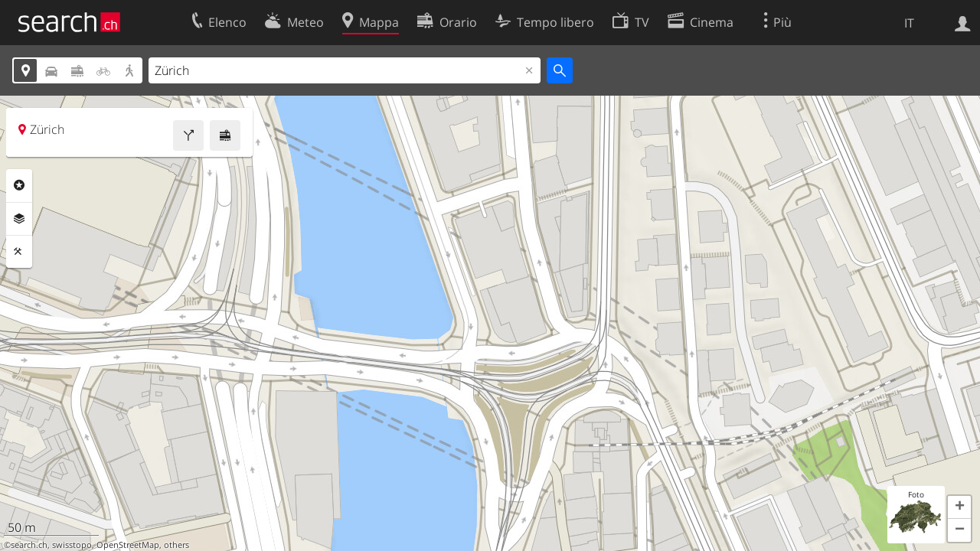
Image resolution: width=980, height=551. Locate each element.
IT (909, 23)
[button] (959, 507)
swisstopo (72, 545)
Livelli (19, 219)
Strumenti (19, 252)
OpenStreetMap (128, 545)
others (176, 545)
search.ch (29, 545)
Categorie (19, 185)
